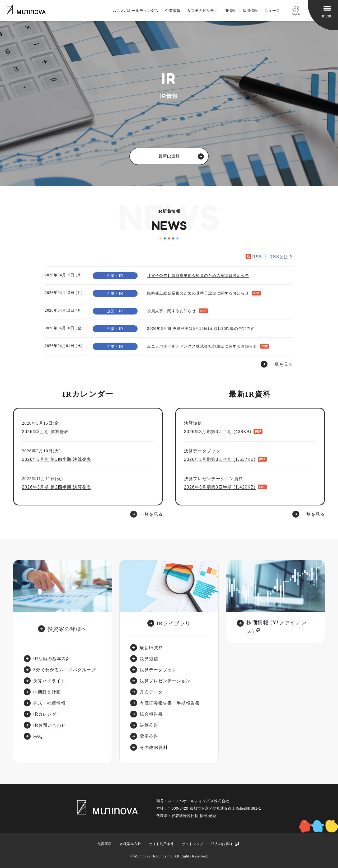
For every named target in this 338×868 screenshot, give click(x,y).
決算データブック (158, 670)
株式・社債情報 (49, 703)
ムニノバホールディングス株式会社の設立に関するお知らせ (202, 346)
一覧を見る (151, 514)
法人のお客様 (222, 844)
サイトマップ (193, 844)
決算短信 (149, 659)
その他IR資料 (154, 747)
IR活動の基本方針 (52, 659)
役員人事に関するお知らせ (172, 311)
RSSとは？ (281, 257)
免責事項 (105, 844)
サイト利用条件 (161, 844)
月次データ (151, 692)
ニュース (272, 11)
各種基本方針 (130, 844)
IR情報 (230, 11)
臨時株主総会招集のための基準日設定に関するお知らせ (198, 293)
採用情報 (250, 11)
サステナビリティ (203, 11)
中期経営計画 (47, 692)
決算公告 (149, 725)
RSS (257, 257)
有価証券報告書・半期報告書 (170, 703)
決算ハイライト (49, 681)
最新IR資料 (151, 648)
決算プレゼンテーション (165, 681)
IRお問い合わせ (50, 725)
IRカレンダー (47, 714)
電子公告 (149, 736)
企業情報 (173, 11)
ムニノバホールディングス (135, 11)
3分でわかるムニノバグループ (65, 670)
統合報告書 (151, 714)
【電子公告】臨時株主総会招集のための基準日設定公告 (198, 275)
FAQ (38, 736)
